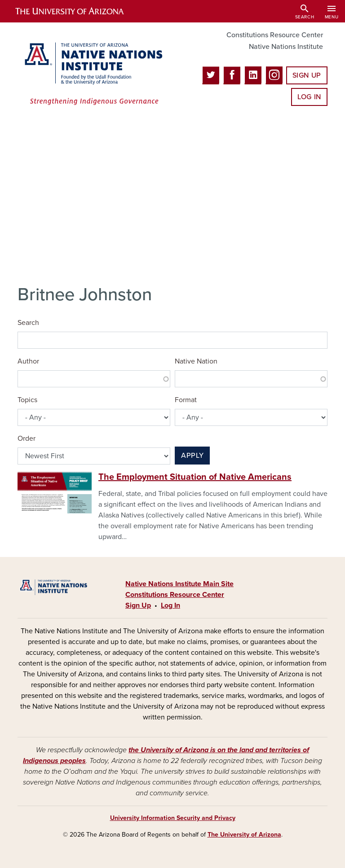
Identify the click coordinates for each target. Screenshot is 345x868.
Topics (27, 400)
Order (27, 438)
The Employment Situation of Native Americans (195, 477)
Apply (192, 456)
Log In (309, 97)
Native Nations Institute (286, 47)
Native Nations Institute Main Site (179, 584)
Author (28, 361)
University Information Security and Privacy (173, 818)
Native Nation (196, 361)
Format (186, 400)
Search (28, 323)
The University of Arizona (244, 835)
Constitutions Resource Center (275, 35)
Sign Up (307, 75)
